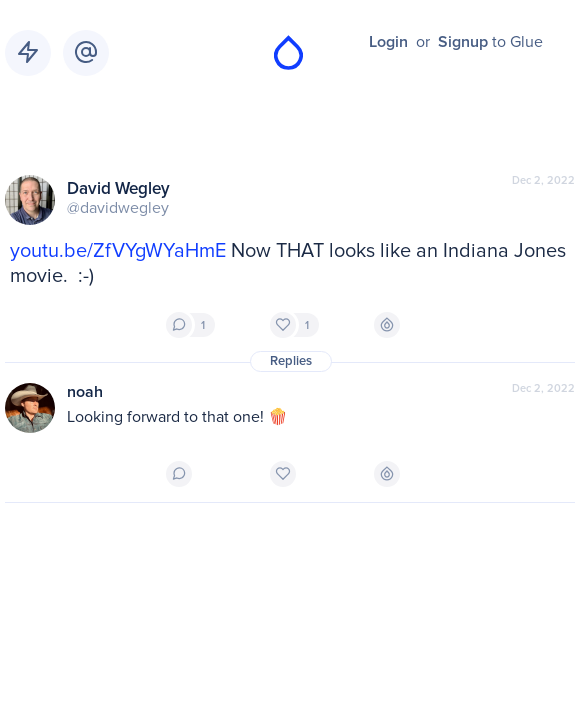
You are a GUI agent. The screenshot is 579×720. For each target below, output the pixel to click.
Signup (463, 42)
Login (388, 42)
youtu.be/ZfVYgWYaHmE (118, 251)
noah (85, 392)
